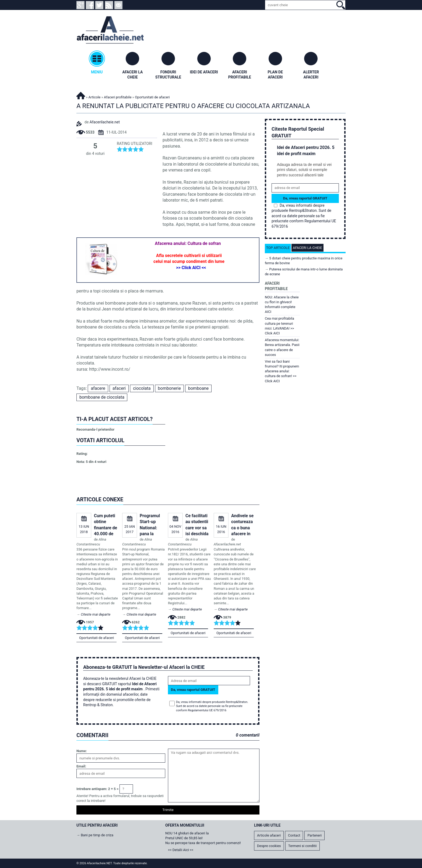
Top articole (278, 248)
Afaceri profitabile (118, 97)
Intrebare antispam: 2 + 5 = (98, 789)
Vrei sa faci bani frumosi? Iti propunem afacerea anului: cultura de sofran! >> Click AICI (282, 371)
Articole (95, 97)
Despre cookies (269, 846)
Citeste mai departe (96, 614)
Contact (294, 835)
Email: (81, 766)
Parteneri (314, 835)
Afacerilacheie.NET (81, 95)
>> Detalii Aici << (181, 850)
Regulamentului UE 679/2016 (207, 710)
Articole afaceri (269, 835)
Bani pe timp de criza (97, 835)
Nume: (82, 751)
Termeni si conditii (303, 846)
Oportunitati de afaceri (96, 638)
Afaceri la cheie (307, 248)
